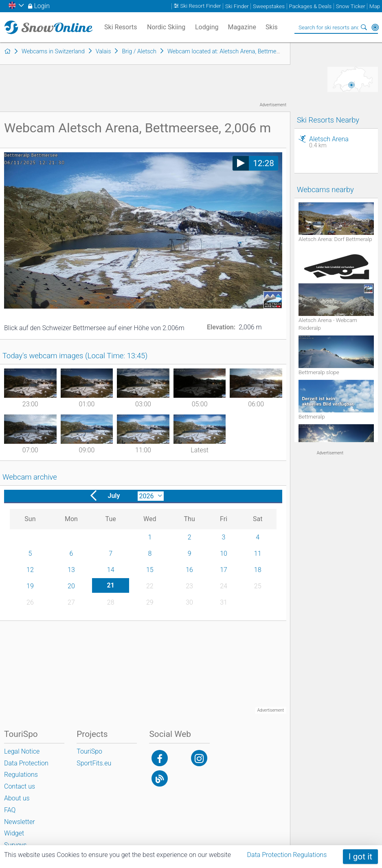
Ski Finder (237, 6)
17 (224, 570)
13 (71, 570)
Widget (14, 833)
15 (150, 570)
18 (258, 570)
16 (189, 570)
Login (42, 6)
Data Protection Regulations (287, 855)
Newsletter (20, 822)
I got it (360, 857)
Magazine (242, 27)
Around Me (375, 27)
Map (375, 6)
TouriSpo (89, 751)
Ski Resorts (121, 27)
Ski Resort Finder (201, 6)
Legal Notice (22, 751)
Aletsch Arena (341, 142)
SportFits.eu (94, 763)
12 (30, 570)
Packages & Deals (310, 6)
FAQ (10, 810)
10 (224, 553)
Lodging (207, 27)
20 (71, 586)
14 (111, 570)
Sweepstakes (269, 6)
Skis (272, 27)
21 (110, 585)
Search (364, 27)
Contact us (20, 786)
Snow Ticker (351, 6)
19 (30, 586)
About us (17, 798)
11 (258, 553)
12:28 (263, 163)
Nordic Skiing (166, 27)
